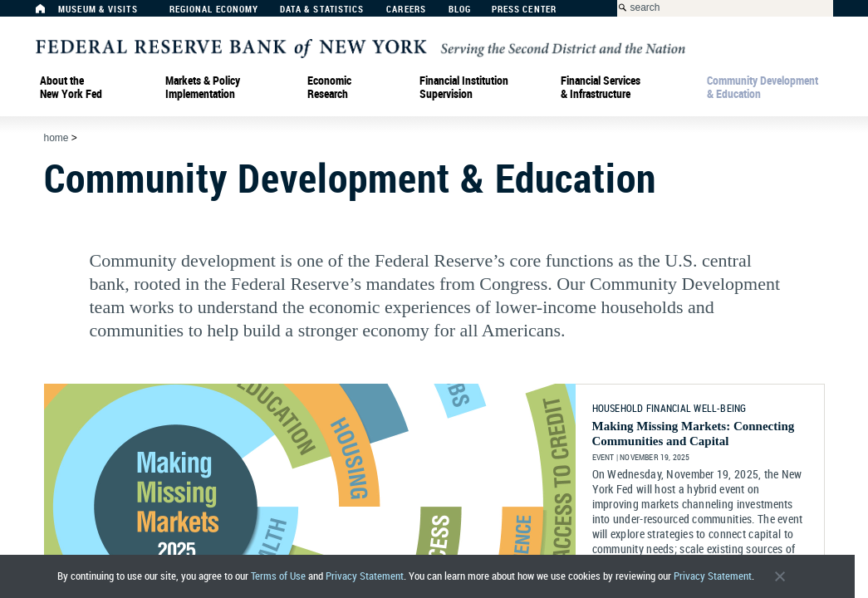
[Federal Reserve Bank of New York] (360, 47)
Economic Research (329, 87)
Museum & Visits (98, 10)
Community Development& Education (763, 87)
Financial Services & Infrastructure (601, 87)
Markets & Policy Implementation (203, 87)
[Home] (49, 13)
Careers (406, 10)
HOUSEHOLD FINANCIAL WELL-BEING (669, 408)
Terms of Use (278, 576)
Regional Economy (214, 10)
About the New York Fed (71, 87)
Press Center (524, 10)
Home (56, 138)
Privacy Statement (365, 576)
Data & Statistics (322, 10)
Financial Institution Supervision (464, 87)
